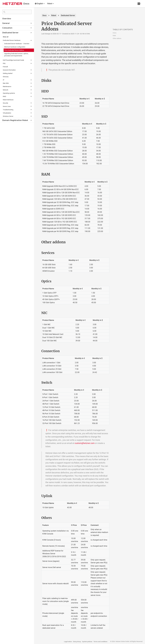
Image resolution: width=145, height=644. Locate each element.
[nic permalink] (37, 313)
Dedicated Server (68, 15)
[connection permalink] (37, 351)
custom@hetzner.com (85, 443)
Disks (115, 33)
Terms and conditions (100, 642)
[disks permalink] (37, 81)
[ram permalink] (37, 174)
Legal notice (68, 642)
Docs (44, 15)
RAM (114, 36)
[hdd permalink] (37, 91)
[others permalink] (37, 518)
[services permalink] (37, 253)
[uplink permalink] (37, 496)
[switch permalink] (37, 383)
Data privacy (77, 642)
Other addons (117, 38)
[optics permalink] (37, 281)
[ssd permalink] (37, 117)
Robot (54, 15)
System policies (87, 642)
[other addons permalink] (37, 242)
